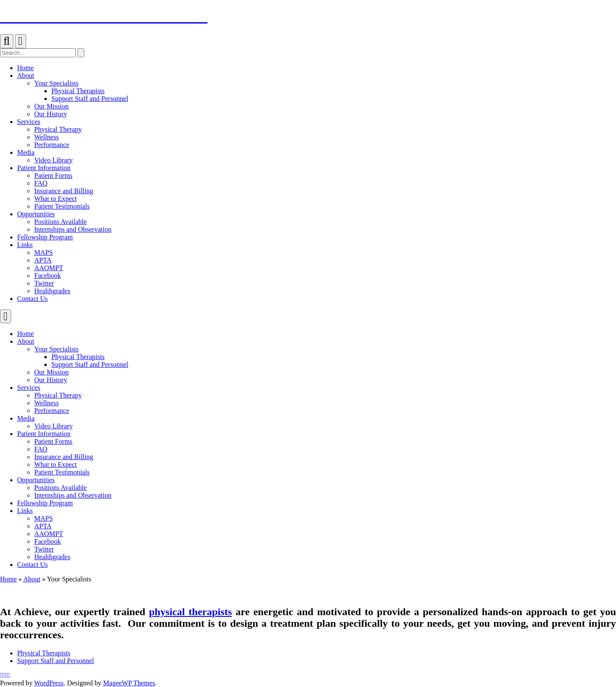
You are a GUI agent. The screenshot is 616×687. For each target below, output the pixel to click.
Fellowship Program (45, 503)
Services (29, 388)
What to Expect (56, 464)
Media (26, 418)
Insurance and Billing (64, 457)
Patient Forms (53, 441)
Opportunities (36, 480)
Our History (51, 380)
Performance (52, 411)
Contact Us (33, 565)
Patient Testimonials (62, 472)
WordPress (49, 683)
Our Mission (51, 372)
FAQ (41, 449)
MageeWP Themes (129, 683)
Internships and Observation (73, 495)
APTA (43, 526)
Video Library (53, 426)
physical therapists (190, 612)
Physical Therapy (58, 395)
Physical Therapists (78, 357)
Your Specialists (56, 349)
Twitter (44, 549)
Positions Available (61, 488)
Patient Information (44, 434)
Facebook (47, 541)
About (26, 341)
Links (25, 511)
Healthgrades (52, 557)
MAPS (44, 518)
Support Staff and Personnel (90, 364)
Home (25, 334)
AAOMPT (49, 534)
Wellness (46, 403)
